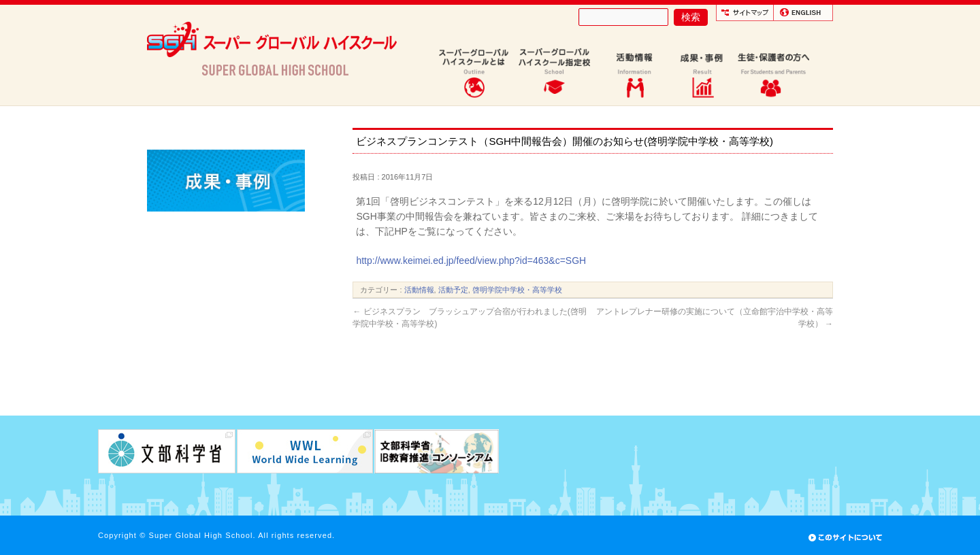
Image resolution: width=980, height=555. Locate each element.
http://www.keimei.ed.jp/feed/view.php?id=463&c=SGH (471, 260)
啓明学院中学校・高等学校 (517, 290)
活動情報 (419, 290)
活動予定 (453, 290)
